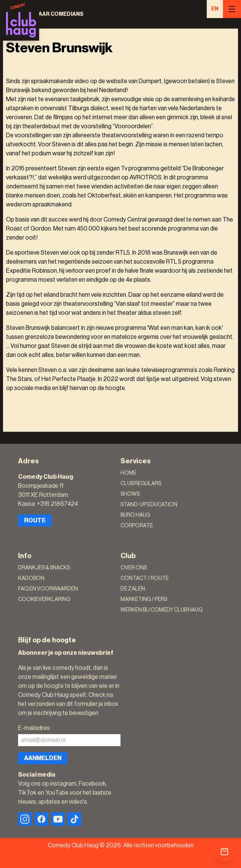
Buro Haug (135, 515)
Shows (130, 494)
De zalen (133, 589)
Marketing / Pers (144, 599)
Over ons (134, 568)
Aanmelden (43, 758)
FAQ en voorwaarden (48, 589)
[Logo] (21, 20)
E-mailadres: (34, 728)
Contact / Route (145, 578)
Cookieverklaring (44, 599)
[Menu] (232, 9)
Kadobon (31, 578)
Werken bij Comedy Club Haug (162, 610)
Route (35, 520)
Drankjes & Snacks (44, 568)
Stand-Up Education (149, 505)
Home (128, 473)
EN (215, 9)
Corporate (137, 526)
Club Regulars (141, 484)
